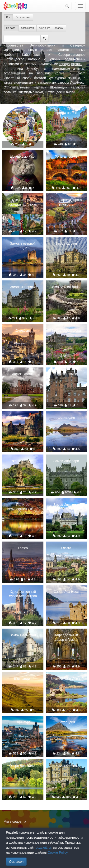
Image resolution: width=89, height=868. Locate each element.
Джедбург (23, 331)
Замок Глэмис (23, 374)
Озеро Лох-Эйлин (23, 766)
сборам (59, 28)
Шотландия (23, 418)
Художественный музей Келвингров (23, 594)
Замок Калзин (66, 766)
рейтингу (44, 28)
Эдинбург (23, 722)
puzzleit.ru (43, 847)
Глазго (23, 548)
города (65, 64)
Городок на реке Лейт (66, 115)
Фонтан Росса (23, 461)
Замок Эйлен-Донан (66, 679)
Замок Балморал (23, 635)
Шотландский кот (23, 113)
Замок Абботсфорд (66, 331)
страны (77, 64)
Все (8, 17)
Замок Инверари (23, 287)
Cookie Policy (58, 852)
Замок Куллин (66, 243)
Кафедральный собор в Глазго (66, 637)
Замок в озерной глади (23, 246)
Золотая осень (66, 156)
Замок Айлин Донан (66, 287)
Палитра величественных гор (23, 507)
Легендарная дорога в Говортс (66, 202)
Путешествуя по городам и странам (23, 202)
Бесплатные (23, 17)
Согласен (16, 862)
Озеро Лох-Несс (66, 592)
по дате (11, 28)
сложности (28, 28)
